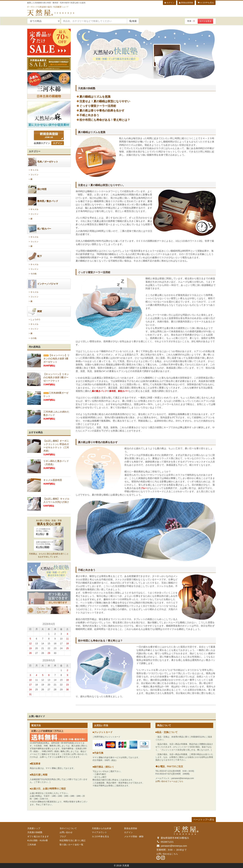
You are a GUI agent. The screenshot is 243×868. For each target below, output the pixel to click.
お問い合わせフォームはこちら (169, 781)
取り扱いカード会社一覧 (71, 845)
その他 (32, 274)
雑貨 (35, 311)
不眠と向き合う (89, 115)
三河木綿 (32, 845)
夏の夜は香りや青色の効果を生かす (102, 111)
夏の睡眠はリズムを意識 (95, 97)
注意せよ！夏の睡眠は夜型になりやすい (105, 101)
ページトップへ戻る (204, 820)
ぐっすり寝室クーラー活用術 (98, 106)
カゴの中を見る (206, 3)
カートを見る (205, 21)
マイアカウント (99, 832)
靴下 (35, 256)
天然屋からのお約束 (102, 828)
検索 (133, 21)
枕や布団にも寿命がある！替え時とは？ (105, 120)
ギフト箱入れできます (38, 836)
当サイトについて (68, 828)
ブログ (63, 836)
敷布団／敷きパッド (43, 201)
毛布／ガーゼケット (43, 162)
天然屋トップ (34, 828)
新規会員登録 (186, 3)
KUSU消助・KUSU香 (38, 840)
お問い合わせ (66, 832)
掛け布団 (37, 189)
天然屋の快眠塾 (35, 832)
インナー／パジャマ (43, 284)
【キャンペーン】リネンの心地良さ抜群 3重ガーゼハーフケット (56, 377)
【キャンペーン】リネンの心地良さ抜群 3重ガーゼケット (56, 359)
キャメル (33, 170)
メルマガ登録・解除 (134, 836)
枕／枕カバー (40, 229)
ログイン (169, 3)
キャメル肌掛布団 (53, 480)
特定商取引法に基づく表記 (73, 840)
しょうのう (34, 320)
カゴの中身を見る (100, 836)
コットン (33, 175)
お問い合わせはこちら (167, 854)
